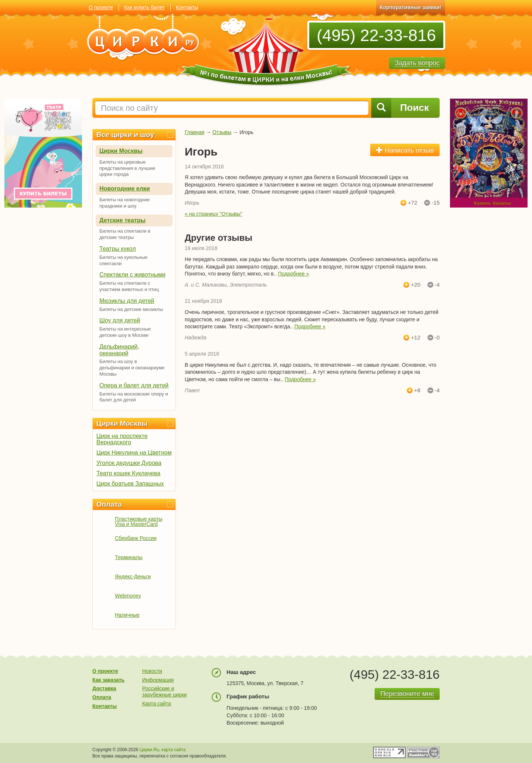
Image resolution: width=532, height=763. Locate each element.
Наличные (127, 615)
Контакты (187, 7)
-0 (437, 338)
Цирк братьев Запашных (130, 484)
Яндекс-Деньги (133, 576)
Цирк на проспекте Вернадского (122, 439)
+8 (417, 390)
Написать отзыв (405, 150)
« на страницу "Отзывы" (214, 214)
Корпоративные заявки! (411, 7)
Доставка (104, 688)
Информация (158, 680)
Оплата (109, 504)
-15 (436, 203)
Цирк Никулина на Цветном (134, 453)
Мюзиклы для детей (127, 301)
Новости (152, 671)
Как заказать (108, 680)
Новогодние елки (125, 189)
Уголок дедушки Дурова (129, 463)
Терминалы (129, 557)
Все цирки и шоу (125, 135)
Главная (195, 132)
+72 (412, 203)
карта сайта (173, 750)
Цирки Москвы (121, 151)
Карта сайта (157, 704)
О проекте (101, 7)
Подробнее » (293, 274)
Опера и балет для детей (134, 385)
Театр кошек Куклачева (128, 473)
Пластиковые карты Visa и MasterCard (139, 521)
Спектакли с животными (132, 275)
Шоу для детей (120, 320)
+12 (415, 338)
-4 (437, 285)
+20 (415, 285)
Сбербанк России (136, 538)
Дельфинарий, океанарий (119, 350)
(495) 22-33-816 (376, 35)
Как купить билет (144, 7)
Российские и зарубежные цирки (165, 692)
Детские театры (122, 220)
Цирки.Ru (149, 750)
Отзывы (222, 132)
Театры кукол (118, 249)
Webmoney (128, 596)
